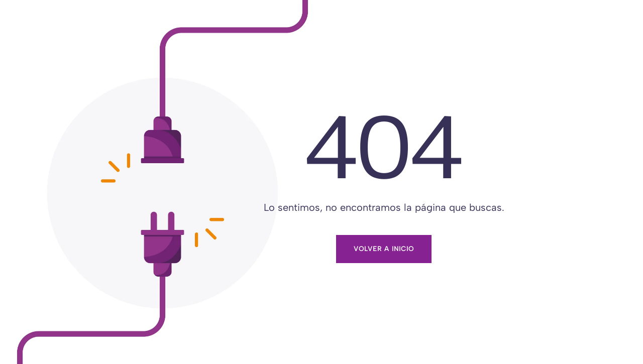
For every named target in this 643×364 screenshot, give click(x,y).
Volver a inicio (384, 249)
